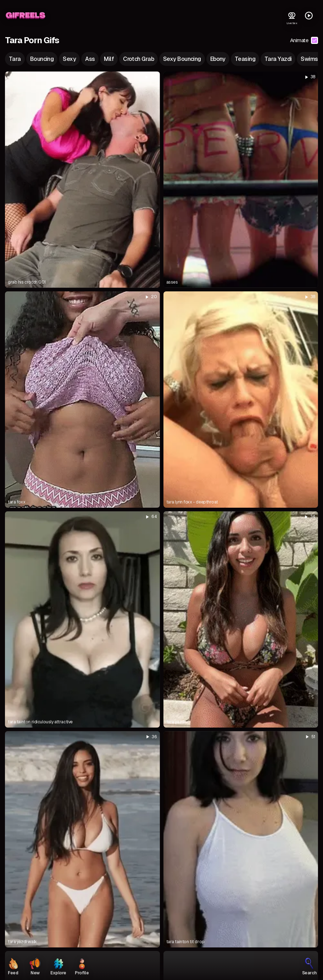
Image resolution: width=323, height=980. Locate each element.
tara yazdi (278, 59)
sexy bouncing (182, 59)
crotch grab (138, 59)
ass (90, 59)
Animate (304, 40)
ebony (218, 59)
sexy (69, 59)
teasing (245, 59)
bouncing (42, 59)
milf (109, 59)
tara (15, 59)
